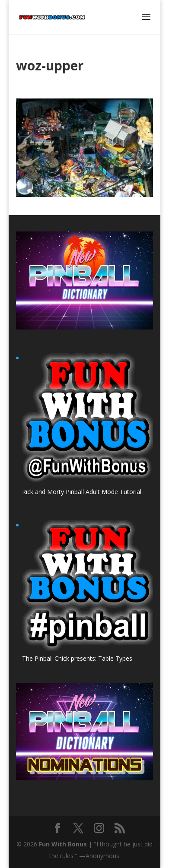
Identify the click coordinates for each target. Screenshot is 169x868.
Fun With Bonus (63, 844)
